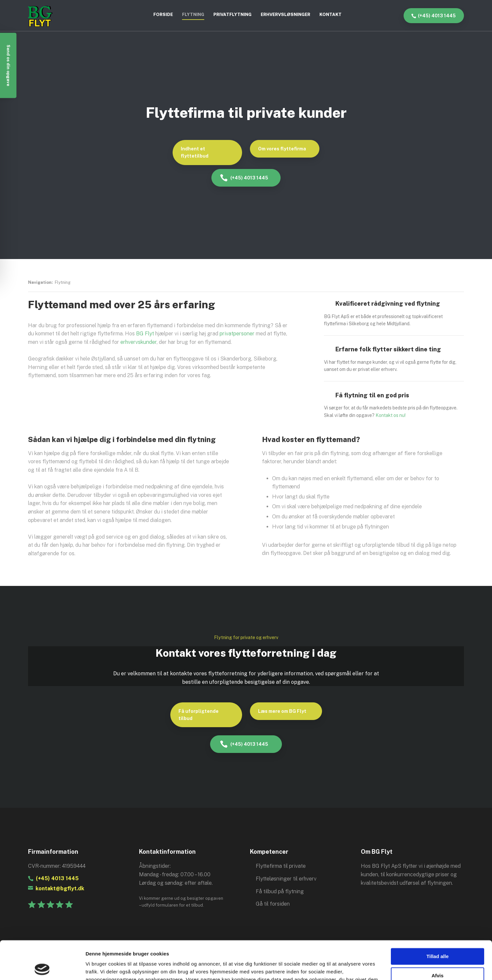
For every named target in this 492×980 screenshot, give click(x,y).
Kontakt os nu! (391, 415)
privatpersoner (237, 334)
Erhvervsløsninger (285, 15)
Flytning (193, 15)
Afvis (438, 937)
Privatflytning (232, 15)
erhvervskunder (138, 342)
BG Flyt (145, 334)
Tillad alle (438, 918)
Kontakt (331, 15)
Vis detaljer (99, 967)
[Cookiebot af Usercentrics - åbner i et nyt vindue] (42, 967)
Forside (163, 15)
